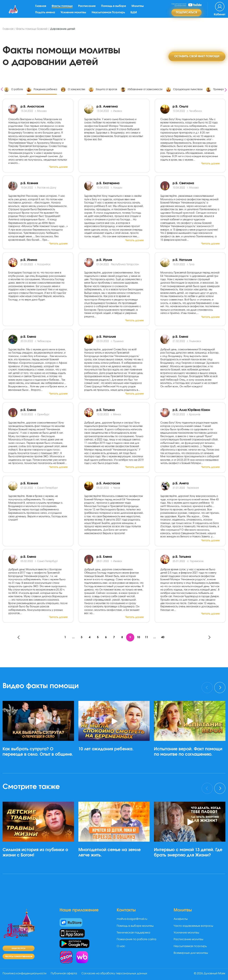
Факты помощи (63, 8)
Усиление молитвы (74, 15)
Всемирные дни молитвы (191, 953)
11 (147, 637)
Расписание (88, 8)
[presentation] (2, 89)
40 (164, 637)
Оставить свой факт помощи (197, 56)
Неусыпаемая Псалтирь (109, 15)
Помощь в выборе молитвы (135, 926)
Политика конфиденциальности (25, 974)
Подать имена (46, 15)
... (73, 637)
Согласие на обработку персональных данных (115, 974)
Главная (41, 8)
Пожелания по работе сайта (136, 940)
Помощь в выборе (114, 8)
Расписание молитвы (188, 940)
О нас (121, 946)
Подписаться (186, 15)
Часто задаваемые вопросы (193, 926)
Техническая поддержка (133, 933)
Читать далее (58, 167)
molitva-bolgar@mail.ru (132, 919)
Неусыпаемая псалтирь (190, 946)
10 (139, 637)
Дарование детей (63, 29)
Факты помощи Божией (32, 29)
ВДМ (134, 15)
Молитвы (138, 8)
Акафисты (181, 919)
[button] (40, 773)
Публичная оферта (64, 974)
